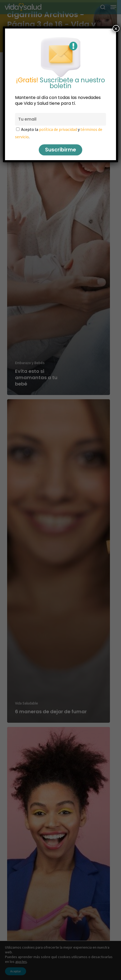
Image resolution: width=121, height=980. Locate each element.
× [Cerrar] (116, 28)
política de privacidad (58, 129)
